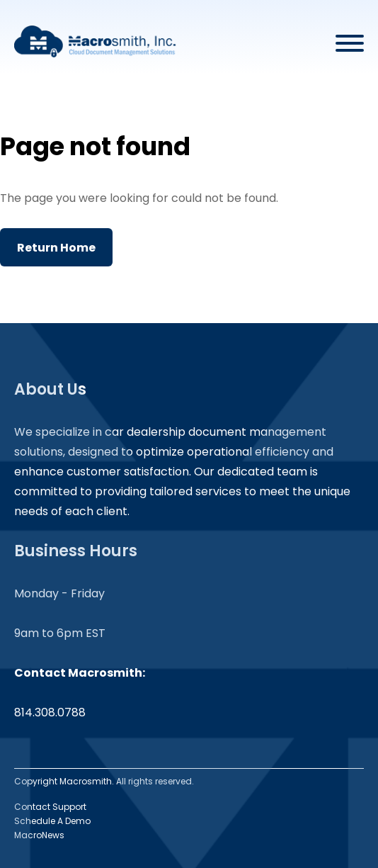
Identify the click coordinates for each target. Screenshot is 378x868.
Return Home (56, 248)
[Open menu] (350, 41)
